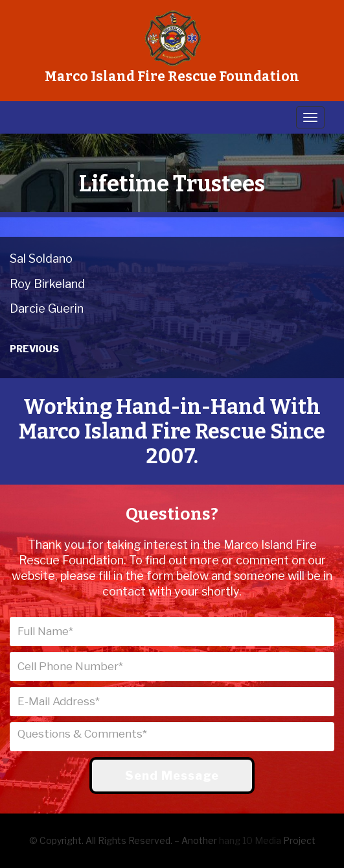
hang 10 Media (250, 840)
